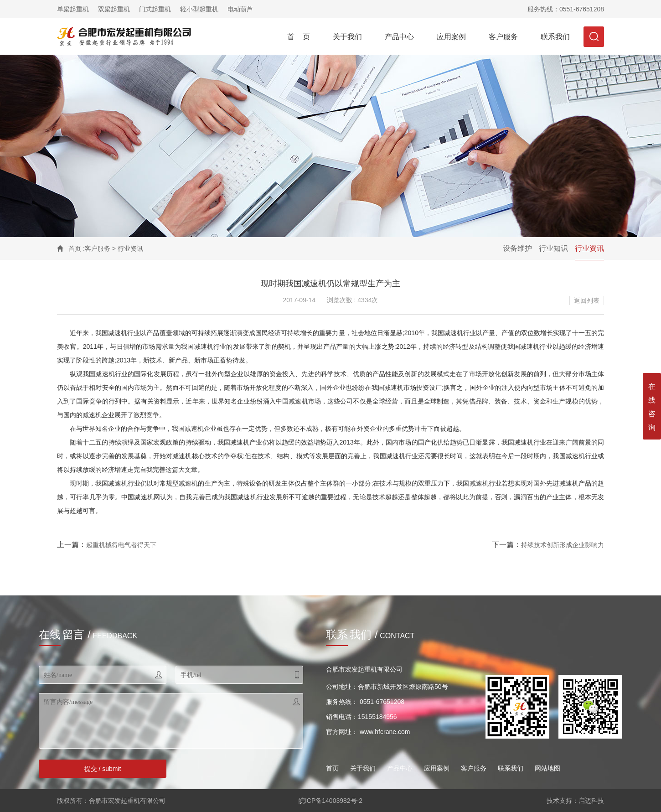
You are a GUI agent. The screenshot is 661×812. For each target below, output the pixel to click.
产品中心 (399, 37)
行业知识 (553, 248)
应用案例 (451, 37)
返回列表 (587, 300)
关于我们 (347, 37)
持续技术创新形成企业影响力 (563, 545)
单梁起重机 (73, 9)
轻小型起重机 (199, 9)
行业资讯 (589, 248)
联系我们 (555, 37)
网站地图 (547, 768)
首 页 (299, 37)
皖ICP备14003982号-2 (330, 801)
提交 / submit (103, 769)
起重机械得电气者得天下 (121, 545)
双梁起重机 (114, 9)
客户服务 (503, 37)
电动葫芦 (240, 9)
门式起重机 (155, 9)
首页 (75, 248)
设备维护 (517, 248)
